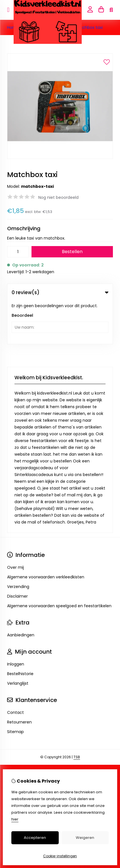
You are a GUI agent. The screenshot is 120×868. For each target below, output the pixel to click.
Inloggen (16, 621)
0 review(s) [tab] (60, 292)
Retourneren (19, 679)
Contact (15, 669)
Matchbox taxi (89, 27)
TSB (77, 714)
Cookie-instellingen (60, 856)
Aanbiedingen (21, 592)
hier (15, 819)
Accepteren (35, 838)
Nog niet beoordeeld (58, 197)
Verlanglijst (18, 640)
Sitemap (15, 689)
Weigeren (85, 838)
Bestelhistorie (20, 631)
